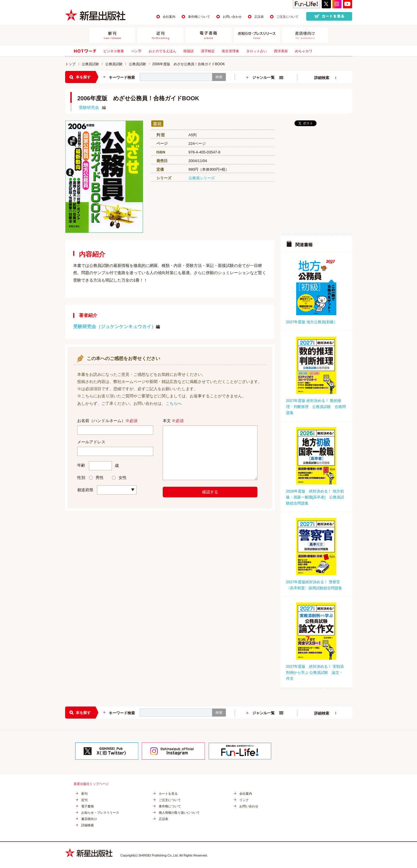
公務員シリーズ (202, 178)
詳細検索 (322, 78)
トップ (70, 64)
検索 (219, 77)
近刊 (84, 800)
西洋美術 (281, 51)
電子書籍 (88, 806)
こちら (172, 403)
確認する (210, 492)
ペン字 (136, 51)
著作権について (199, 17)
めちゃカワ (304, 51)
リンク (244, 800)
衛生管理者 (230, 51)
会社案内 (169, 17)
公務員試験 (90, 64)
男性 (96, 478)
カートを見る (168, 794)
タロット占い (257, 51)
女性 (119, 478)
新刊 (84, 794)
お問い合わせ (232, 17)
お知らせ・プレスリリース (100, 813)
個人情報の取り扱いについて (179, 813)
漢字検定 (208, 51)
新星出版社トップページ (91, 784)
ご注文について (287, 17)
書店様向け (89, 819)
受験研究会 (89, 107)
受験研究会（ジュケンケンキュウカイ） (115, 327)
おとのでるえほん (162, 51)
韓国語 (189, 51)
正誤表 (259, 17)
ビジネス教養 (114, 51)
